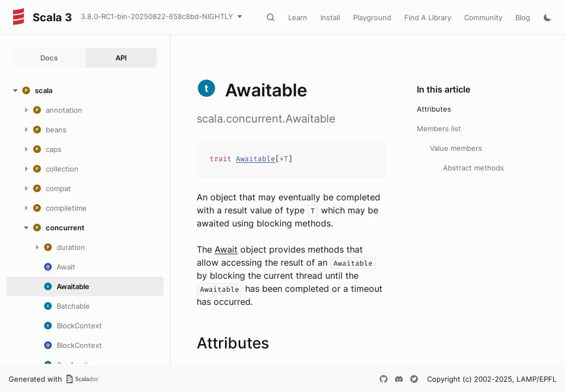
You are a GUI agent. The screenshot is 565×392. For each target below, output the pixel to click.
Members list (439, 128)
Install (330, 17)
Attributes (434, 109)
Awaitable (256, 159)
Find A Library (428, 17)
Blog (523, 17)
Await (226, 249)
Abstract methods (473, 168)
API (121, 58)
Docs (49, 58)
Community (483, 17)
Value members (456, 148)
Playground (372, 17)
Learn (298, 17)
